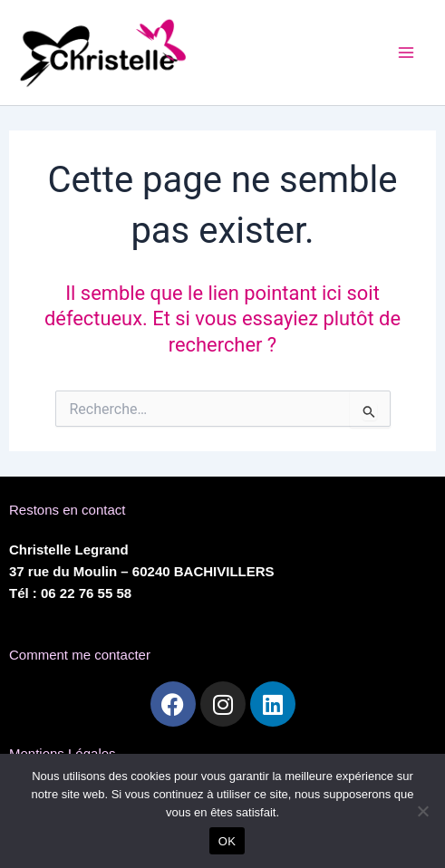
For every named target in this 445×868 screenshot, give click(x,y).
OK (227, 841)
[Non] (422, 811)
